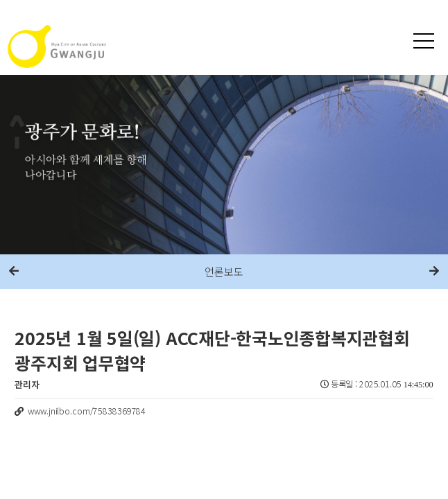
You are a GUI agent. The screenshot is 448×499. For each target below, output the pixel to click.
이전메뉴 (14, 272)
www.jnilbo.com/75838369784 (87, 411)
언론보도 (224, 271)
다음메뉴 (434, 272)
